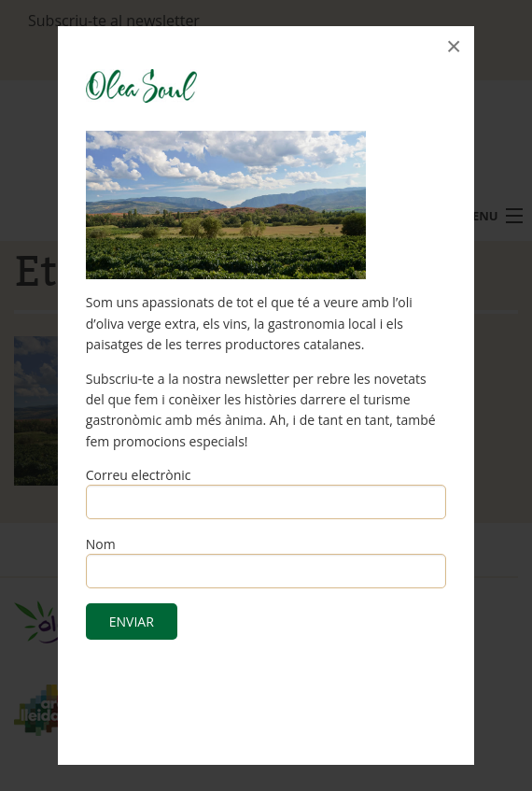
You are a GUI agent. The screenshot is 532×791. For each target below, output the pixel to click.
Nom (101, 544)
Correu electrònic (139, 475)
